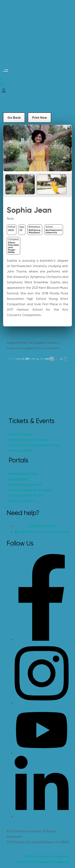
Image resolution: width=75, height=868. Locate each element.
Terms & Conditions (54, 862)
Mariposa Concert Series (28, 440)
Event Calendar (21, 434)
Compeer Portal (21, 501)
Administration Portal (25, 485)
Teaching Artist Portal (26, 495)
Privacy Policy (27, 862)
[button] (5, 71)
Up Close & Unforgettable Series (34, 445)
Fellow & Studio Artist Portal (30, 490)
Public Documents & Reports (47, 856)
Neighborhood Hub (23, 474)
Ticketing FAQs (20, 450)
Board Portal (18, 479)
